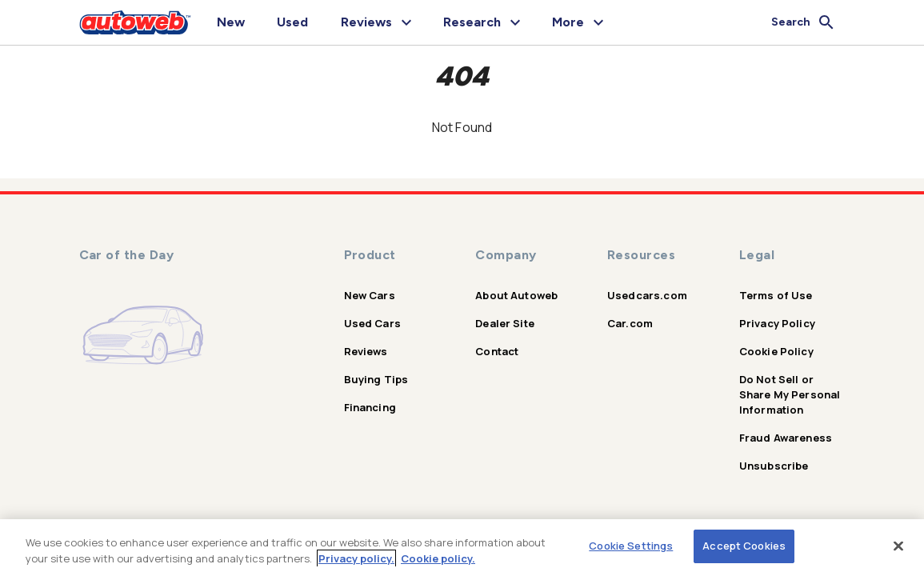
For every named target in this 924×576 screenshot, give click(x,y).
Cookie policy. (438, 558)
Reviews (366, 351)
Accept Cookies (744, 546)
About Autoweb (516, 295)
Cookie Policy (776, 351)
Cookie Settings (631, 546)
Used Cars (372, 323)
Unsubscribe (774, 466)
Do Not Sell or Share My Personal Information (790, 394)
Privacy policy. (356, 558)
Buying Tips (376, 379)
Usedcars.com (647, 295)
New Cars (370, 295)
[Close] (898, 546)
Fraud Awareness (786, 438)
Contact (497, 351)
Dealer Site (505, 323)
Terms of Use (776, 295)
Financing (370, 407)
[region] (462, 548)
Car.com (630, 323)
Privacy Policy (777, 323)
